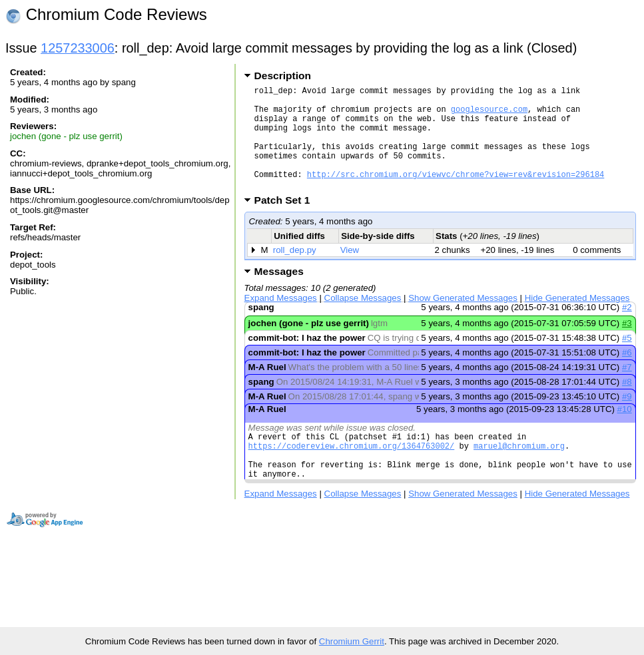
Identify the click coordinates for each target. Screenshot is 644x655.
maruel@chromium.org (519, 472)
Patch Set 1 (287, 222)
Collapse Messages (363, 320)
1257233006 (78, 48)
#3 (627, 345)
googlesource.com (489, 115)
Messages (279, 293)
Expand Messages (281, 320)
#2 (627, 329)
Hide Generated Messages (577, 320)
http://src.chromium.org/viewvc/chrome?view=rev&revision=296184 (456, 194)
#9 (627, 418)
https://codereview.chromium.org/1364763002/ (352, 472)
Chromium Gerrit (352, 641)
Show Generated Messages (463, 320)
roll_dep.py (295, 272)
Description (283, 76)
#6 (627, 374)
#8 (627, 404)
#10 (624, 431)
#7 (627, 389)
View (350, 272)
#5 (627, 360)
